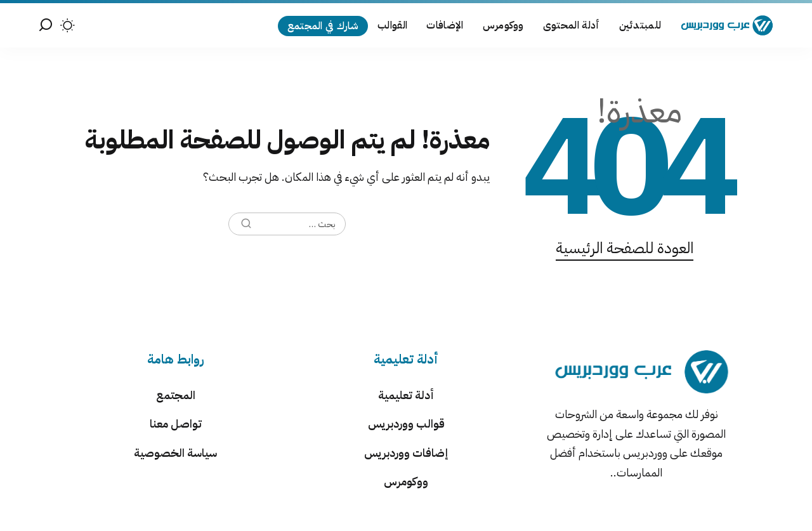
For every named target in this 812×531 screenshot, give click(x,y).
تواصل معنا (176, 423)
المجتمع (176, 395)
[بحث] (46, 25)
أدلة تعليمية (406, 395)
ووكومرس (406, 481)
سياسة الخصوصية (175, 453)
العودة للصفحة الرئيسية (625, 248)
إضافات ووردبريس (406, 453)
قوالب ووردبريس (406, 423)
